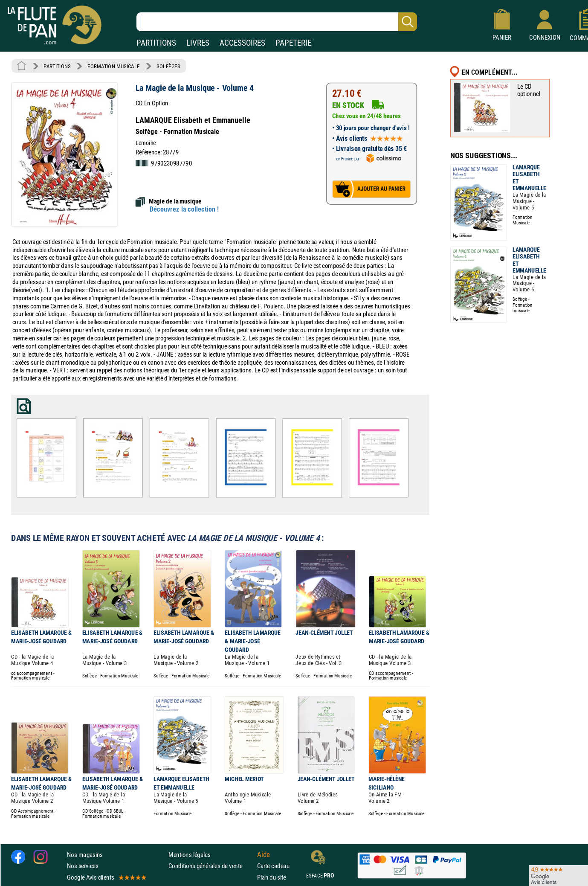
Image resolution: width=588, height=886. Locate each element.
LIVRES (198, 43)
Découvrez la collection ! (184, 209)
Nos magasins (85, 855)
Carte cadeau (273, 866)
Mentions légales (189, 855)
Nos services (83, 866)
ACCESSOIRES (242, 43)
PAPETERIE (293, 43)
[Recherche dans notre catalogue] (277, 22)
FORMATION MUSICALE (114, 66)
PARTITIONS (156, 43)
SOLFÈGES (168, 66)
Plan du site (272, 877)
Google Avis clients (106, 877)
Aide (264, 854)
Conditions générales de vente (211, 866)
